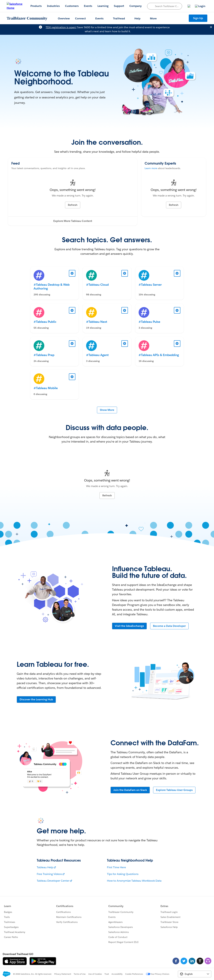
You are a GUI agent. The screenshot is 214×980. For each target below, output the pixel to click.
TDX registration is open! (61, 27)
